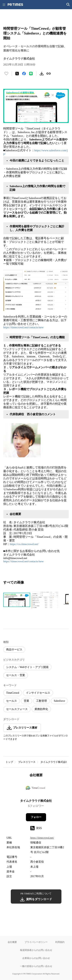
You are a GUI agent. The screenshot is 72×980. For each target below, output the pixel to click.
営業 (26, 701)
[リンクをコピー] (49, 74)
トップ (9, 762)
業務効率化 (41, 709)
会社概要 (12, 942)
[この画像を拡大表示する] (17, 600)
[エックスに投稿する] (17, 74)
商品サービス (14, 650)
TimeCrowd (13, 693)
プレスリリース (27, 762)
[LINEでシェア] (31, 74)
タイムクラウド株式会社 (54, 762)
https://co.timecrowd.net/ (24, 544)
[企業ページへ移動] (36, 789)
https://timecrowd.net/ (42, 838)
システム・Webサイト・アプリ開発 (27, 667)
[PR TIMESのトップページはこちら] (15, 5)
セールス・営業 (16, 675)
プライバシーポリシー (36, 942)
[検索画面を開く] (68, 5)
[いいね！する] (6, 74)
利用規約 (60, 942)
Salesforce (59, 701)
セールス (12, 701)
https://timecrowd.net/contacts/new (23, 327)
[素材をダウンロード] (42, 74)
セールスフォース (17, 709)
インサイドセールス (38, 693)
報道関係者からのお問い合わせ (36, 950)
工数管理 (41, 701)
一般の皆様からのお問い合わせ (36, 966)
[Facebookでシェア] (24, 74)
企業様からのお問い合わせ (36, 958)
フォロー (36, 817)
